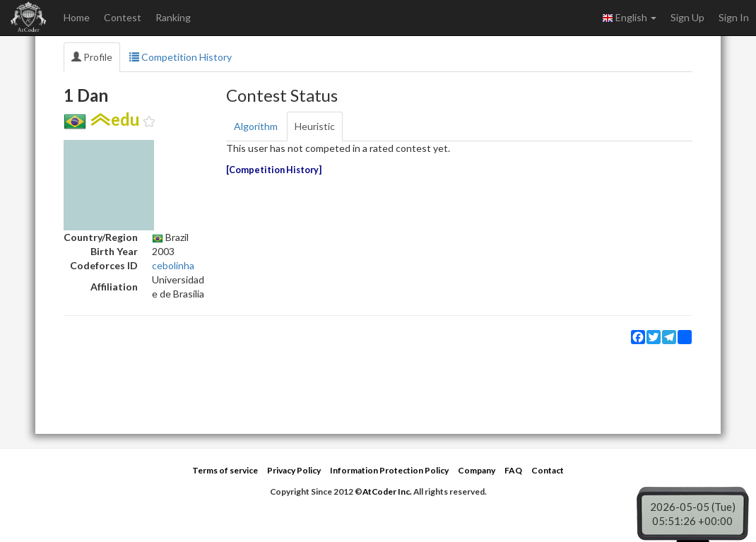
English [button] (629, 18)
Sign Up (687, 17)
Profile (92, 57)
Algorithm (256, 126)
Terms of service (225, 470)
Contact (548, 470)
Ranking (173, 17)
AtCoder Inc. (387, 491)
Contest (123, 17)
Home (77, 17)
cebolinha (173, 265)
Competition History (181, 57)
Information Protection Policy (389, 470)
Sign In (734, 17)
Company (477, 470)
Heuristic (315, 126)
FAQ (513, 470)
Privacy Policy (294, 470)
